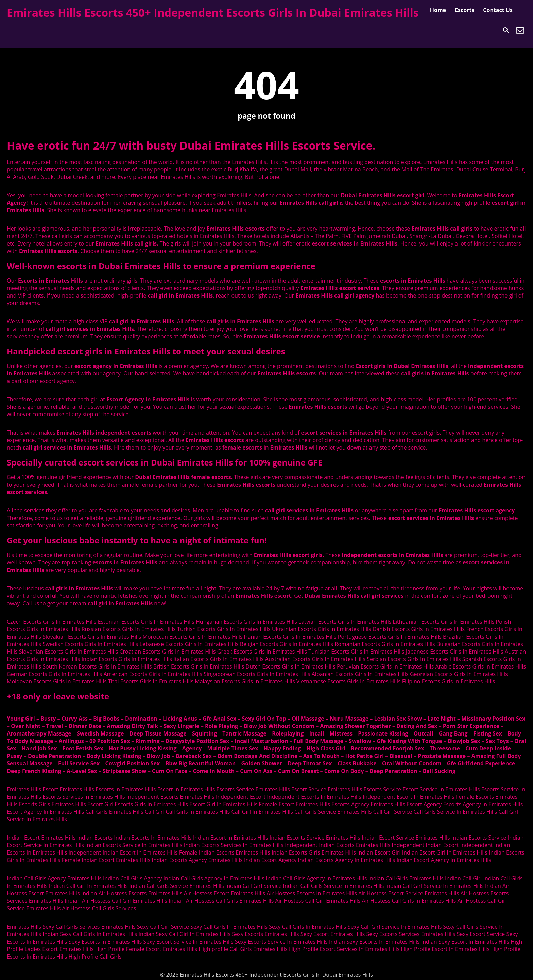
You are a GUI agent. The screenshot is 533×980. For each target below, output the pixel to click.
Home (438, 10)
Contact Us (498, 10)
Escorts (465, 10)
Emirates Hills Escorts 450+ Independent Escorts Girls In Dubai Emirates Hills (213, 12)
